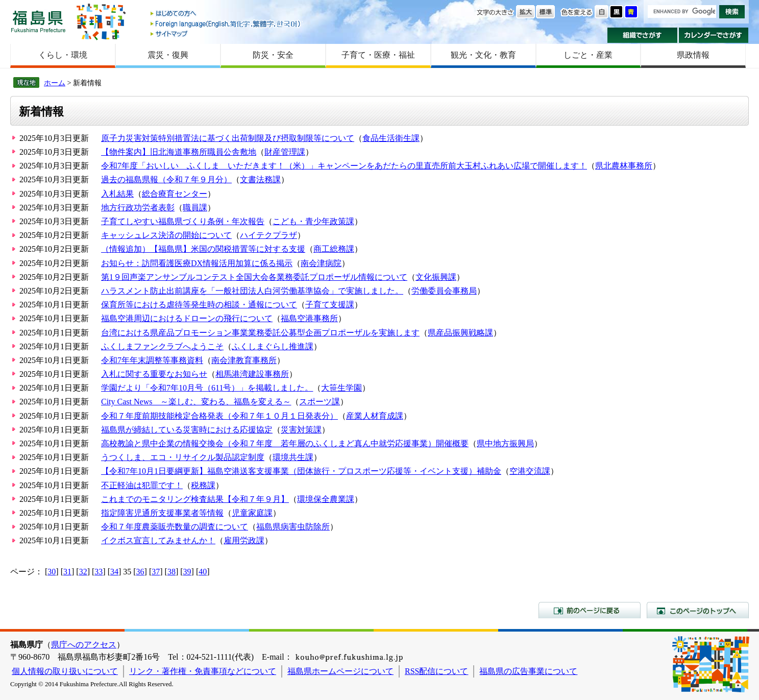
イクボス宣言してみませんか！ (158, 540)
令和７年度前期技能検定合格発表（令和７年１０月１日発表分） (219, 416)
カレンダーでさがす (714, 35)
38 (172, 572)
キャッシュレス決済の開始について (166, 235)
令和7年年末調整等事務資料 (152, 360)
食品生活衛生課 (391, 138)
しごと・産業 (588, 55)
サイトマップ (226, 33)
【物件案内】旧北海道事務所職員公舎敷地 (179, 152)
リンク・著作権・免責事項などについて (203, 671)
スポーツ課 (320, 402)
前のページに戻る (590, 610)
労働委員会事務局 (444, 291)
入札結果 (117, 194)
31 (67, 572)
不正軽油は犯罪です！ (142, 485)
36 (140, 572)
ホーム (55, 83)
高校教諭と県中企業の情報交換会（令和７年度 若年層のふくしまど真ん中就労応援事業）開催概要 (285, 443)
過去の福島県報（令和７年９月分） (166, 179)
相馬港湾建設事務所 (252, 374)
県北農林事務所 (624, 166)
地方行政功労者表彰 (138, 208)
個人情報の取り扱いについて (65, 671)
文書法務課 (260, 179)
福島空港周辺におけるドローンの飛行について (187, 318)
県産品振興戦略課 (460, 333)
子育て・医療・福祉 (378, 55)
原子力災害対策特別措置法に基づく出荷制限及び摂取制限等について (228, 138)
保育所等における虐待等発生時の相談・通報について (199, 305)
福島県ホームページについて (340, 671)
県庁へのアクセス (84, 645)
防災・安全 (273, 55)
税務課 (203, 485)
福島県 (38, 21)
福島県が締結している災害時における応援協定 (187, 430)
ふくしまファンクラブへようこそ (162, 346)
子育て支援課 (330, 305)
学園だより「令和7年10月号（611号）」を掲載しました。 (207, 388)
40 (203, 572)
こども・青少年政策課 (313, 221)
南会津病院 (321, 263)
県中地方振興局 (505, 443)
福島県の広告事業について (528, 671)
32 (83, 572)
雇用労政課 (244, 540)
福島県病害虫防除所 (293, 527)
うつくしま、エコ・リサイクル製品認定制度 (183, 457)
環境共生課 (293, 457)
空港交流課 (530, 471)
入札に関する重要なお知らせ (154, 374)
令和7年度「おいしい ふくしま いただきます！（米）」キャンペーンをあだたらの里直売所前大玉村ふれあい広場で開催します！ (344, 166)
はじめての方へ (226, 14)
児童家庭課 (252, 513)
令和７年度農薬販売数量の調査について (175, 527)
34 (114, 572)
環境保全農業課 (326, 499)
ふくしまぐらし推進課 (273, 346)
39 (187, 572)
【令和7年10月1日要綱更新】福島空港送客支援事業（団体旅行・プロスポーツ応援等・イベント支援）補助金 (301, 471)
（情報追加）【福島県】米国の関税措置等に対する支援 (203, 249)
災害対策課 (301, 430)
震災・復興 (168, 55)
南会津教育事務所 (244, 360)
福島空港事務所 (309, 318)
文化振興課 (436, 277)
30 (52, 572)
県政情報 (693, 55)
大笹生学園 (341, 388)
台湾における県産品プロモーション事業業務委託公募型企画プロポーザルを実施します (260, 333)
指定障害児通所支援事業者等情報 (162, 513)
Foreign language (226, 24)
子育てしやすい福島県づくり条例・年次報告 (183, 221)
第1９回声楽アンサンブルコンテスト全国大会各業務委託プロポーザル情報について (254, 277)
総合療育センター (175, 194)
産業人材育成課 (375, 416)
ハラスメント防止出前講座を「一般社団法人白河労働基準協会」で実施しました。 (252, 291)
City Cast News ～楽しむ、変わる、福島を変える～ (196, 402)
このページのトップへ (698, 610)
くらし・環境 (63, 55)
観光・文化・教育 (483, 55)
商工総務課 (334, 249)
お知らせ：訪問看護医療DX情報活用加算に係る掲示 (197, 263)
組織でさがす (642, 35)
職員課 (195, 208)
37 (156, 572)
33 (99, 572)
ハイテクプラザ (268, 235)
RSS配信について (436, 671)
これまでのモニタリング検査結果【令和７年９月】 (195, 499)
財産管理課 (285, 152)
